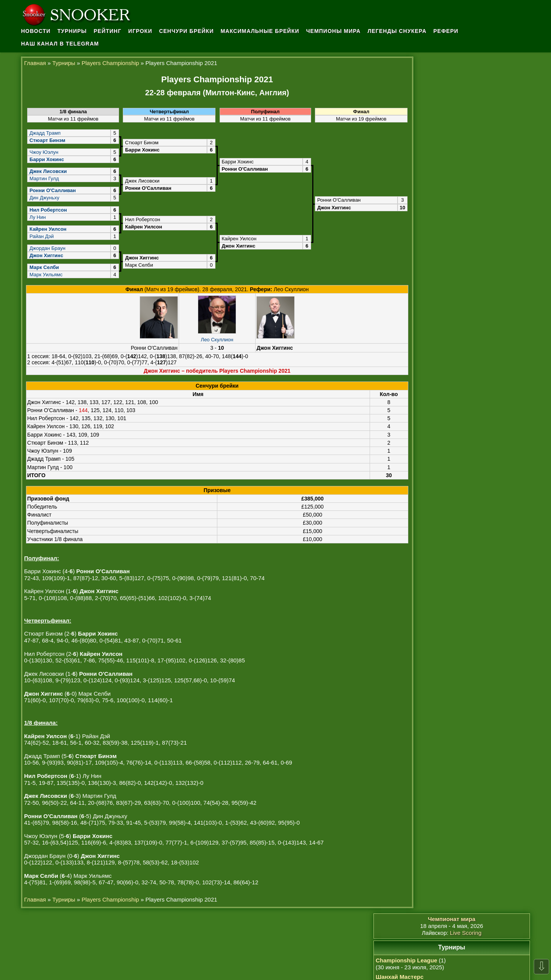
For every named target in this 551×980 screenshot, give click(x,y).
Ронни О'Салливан (443, 673)
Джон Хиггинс (433, 619)
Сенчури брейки (188, 31)
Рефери (449, 31)
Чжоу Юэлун (43, 151)
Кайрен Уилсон (435, 595)
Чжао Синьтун (434, 611)
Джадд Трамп (45, 132)
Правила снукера (435, 514)
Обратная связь (433, 537)
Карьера (423, 559)
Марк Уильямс (46, 274)
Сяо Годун (428, 650)
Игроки (142, 31)
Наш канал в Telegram (60, 43)
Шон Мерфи (431, 642)
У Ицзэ (427, 657)
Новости (36, 31)
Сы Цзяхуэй (434, 696)
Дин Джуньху (44, 197)
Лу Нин (37, 216)
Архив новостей (433, 529)
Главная (35, 62)
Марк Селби (431, 634)
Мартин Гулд (44, 178)
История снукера (434, 521)
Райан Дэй (41, 236)
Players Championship (110, 62)
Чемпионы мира (336, 31)
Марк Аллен (434, 688)
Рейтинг (108, 31)
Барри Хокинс (437, 665)
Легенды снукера (400, 31)
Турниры (73, 31)
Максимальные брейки (262, 31)
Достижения (428, 551)
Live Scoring (482, 75)
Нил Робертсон (435, 603)
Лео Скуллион (212, 338)
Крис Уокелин (436, 681)
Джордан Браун (47, 247)
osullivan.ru (326, 957)
